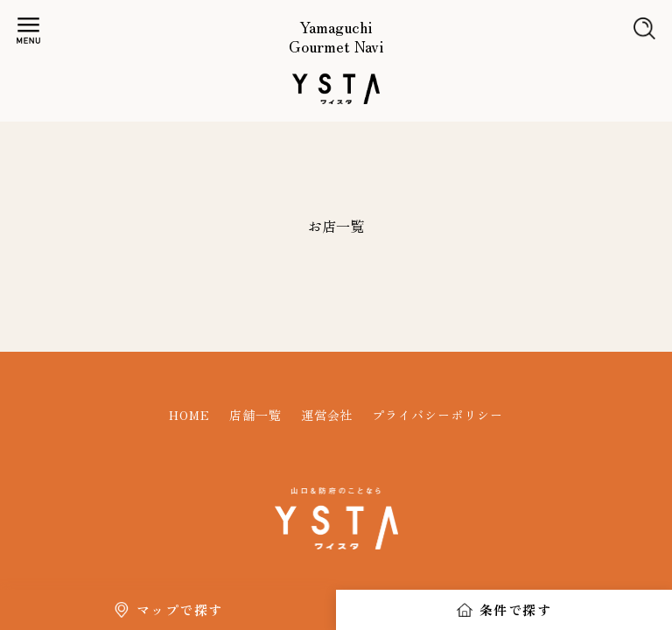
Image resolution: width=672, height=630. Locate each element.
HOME (189, 415)
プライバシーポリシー (437, 415)
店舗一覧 (255, 415)
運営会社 (327, 415)
